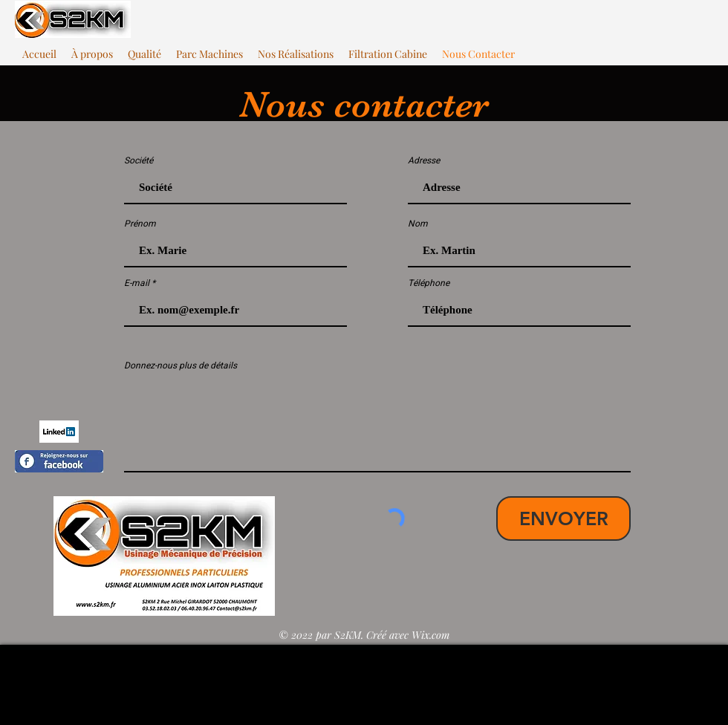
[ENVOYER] (563, 518)
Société (139, 160)
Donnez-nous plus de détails (181, 365)
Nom (418, 224)
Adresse (424, 160)
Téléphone (429, 283)
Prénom (140, 224)
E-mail (137, 283)
